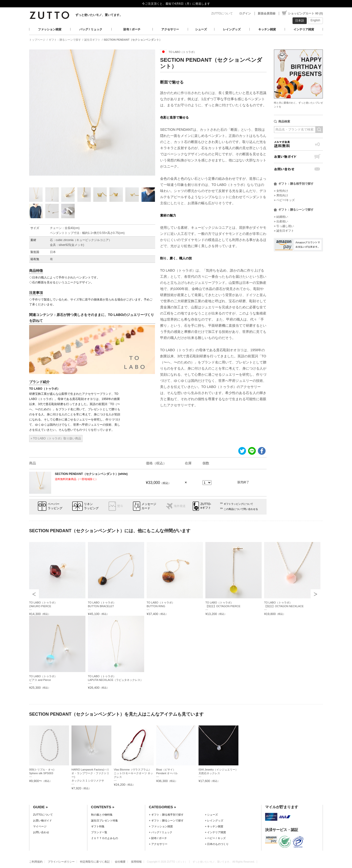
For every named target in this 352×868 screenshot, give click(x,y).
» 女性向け (281, 191)
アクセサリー (170, 29)
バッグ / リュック (91, 29)
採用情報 (136, 862)
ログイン (245, 13)
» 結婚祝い (281, 217)
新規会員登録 (267, 13)
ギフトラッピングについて (238, 504)
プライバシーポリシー (61, 862)
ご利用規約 (36, 862)
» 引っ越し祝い (284, 226)
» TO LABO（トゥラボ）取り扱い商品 (56, 438)
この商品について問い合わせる (241, 509)
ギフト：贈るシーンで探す (65, 40)
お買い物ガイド (298, 157)
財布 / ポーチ (132, 29)
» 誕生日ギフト (284, 231)
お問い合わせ (298, 169)
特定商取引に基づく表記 (95, 862)
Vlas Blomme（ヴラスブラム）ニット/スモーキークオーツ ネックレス (133, 773)
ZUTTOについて (222, 13)
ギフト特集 (98, 826)
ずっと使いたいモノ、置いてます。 (99, 15)
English (315, 20)
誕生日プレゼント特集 (105, 820)
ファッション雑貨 (50, 29)
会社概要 (120, 862)
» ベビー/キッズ (284, 200)
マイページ (40, 826)
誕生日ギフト (92, 40)
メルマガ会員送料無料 (298, 144)
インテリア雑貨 (304, 29)
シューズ (201, 29)
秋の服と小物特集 (102, 815)
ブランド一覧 (99, 832)
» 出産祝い (281, 221)
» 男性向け (281, 195)
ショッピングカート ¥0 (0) (305, 13)
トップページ (37, 40)
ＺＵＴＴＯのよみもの (105, 838)
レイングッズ (232, 29)
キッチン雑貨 (267, 29)
